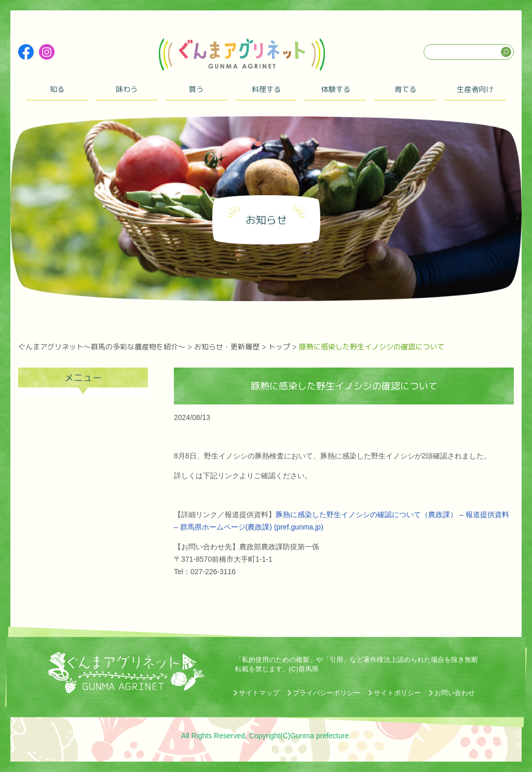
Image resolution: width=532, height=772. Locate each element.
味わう (127, 89)
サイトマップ (259, 693)
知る (57, 89)
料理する (266, 89)
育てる (405, 89)
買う (196, 89)
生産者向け (475, 89)
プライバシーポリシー (326, 693)
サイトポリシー (397, 693)
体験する (336, 89)
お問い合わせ (455, 693)
